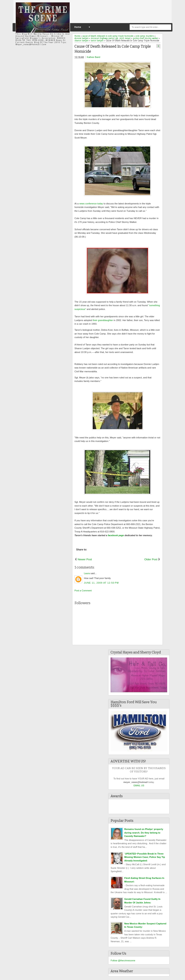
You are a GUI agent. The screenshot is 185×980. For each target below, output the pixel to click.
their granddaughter (102, 320)
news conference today (91, 204)
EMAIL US (139, 785)
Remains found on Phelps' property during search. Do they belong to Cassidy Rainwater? (144, 833)
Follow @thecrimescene (123, 960)
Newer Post (85, 559)
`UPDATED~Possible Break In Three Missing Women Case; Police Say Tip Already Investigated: (145, 857)
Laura (87, 573)
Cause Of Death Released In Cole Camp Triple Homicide (113, 49)
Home (78, 27)
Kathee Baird (94, 57)
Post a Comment (83, 591)
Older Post (151, 559)
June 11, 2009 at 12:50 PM (101, 583)
